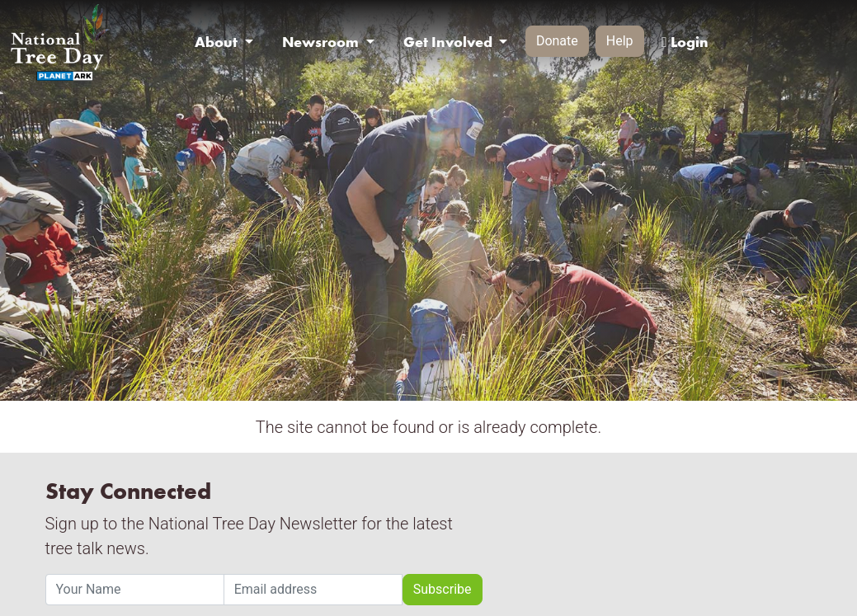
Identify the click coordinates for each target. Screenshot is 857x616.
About (218, 42)
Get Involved (450, 42)
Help (620, 41)
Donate (557, 41)
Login (685, 42)
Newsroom (322, 42)
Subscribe (443, 589)
